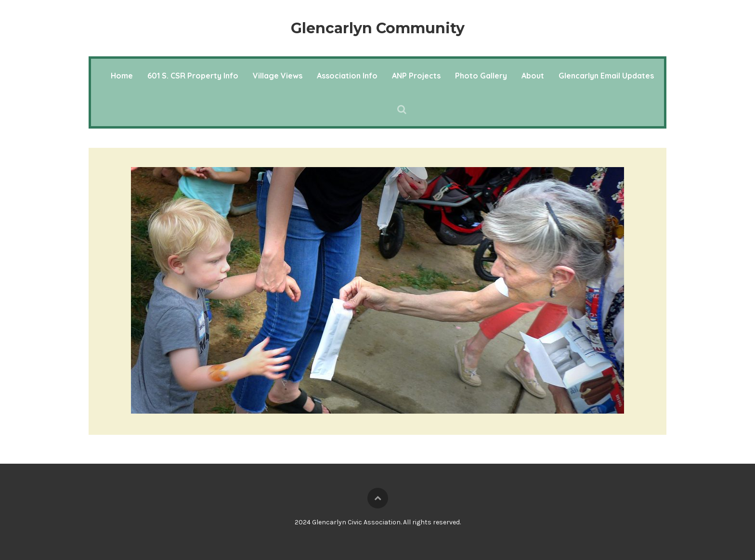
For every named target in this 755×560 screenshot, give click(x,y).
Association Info (347, 76)
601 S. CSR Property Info (193, 76)
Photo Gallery (481, 76)
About (533, 76)
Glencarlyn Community (378, 28)
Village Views (278, 76)
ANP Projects (416, 76)
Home (122, 76)
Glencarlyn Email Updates (606, 76)
